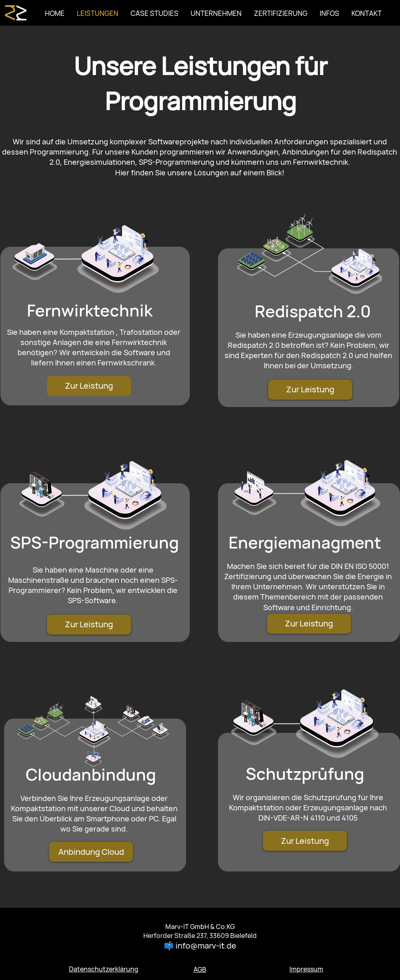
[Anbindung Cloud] (91, 852)
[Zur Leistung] (89, 386)
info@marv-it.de (206, 946)
